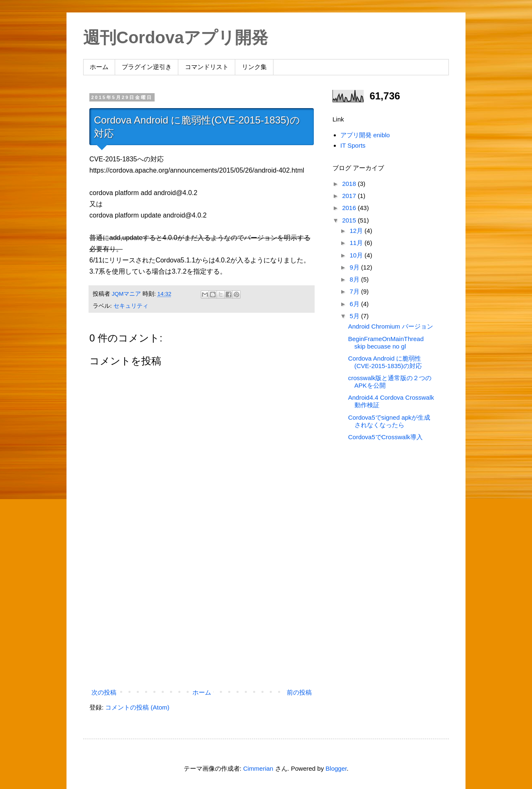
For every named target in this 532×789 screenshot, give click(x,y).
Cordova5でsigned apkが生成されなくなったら (389, 421)
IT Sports (353, 145)
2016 (350, 208)
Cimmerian (258, 768)
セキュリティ (131, 306)
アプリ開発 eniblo (365, 135)
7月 (355, 291)
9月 (355, 267)
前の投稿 (299, 692)
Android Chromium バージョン (391, 326)
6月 (355, 304)
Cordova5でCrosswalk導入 (385, 437)
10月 (357, 255)
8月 (355, 279)
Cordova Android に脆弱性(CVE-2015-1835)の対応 (385, 362)
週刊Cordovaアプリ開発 (176, 37)
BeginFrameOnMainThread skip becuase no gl (386, 343)
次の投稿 (104, 692)
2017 (350, 196)
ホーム (99, 67)
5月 (355, 316)
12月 (357, 231)
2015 (350, 220)
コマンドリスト (207, 67)
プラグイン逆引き (147, 67)
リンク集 (254, 67)
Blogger (336, 768)
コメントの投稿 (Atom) (137, 707)
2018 (350, 184)
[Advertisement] (202, 617)
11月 (357, 243)
